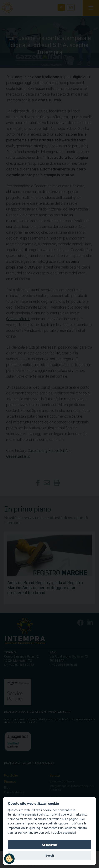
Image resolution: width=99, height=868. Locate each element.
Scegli (50, 856)
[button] (9, 859)
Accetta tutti (50, 845)
